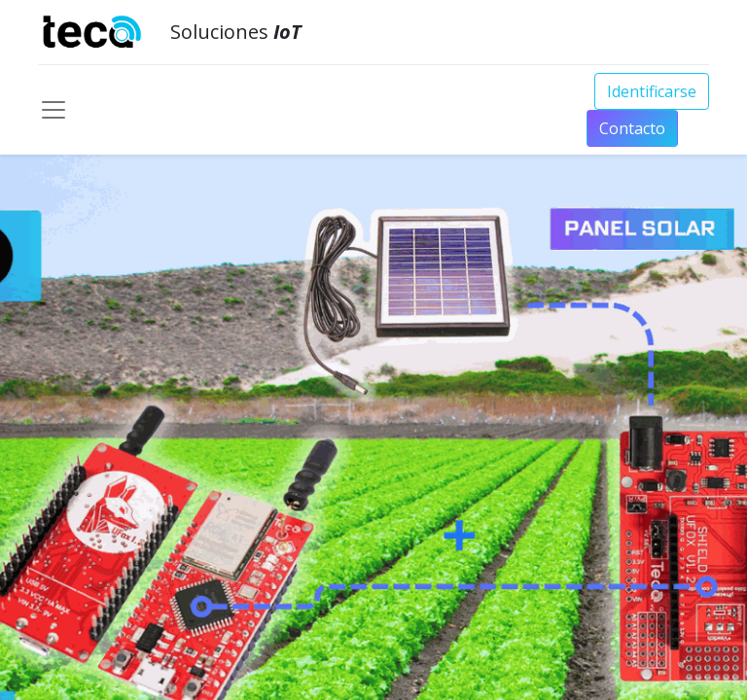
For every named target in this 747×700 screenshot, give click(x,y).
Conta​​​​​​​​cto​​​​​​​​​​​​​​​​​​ (632, 128)
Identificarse (652, 91)
